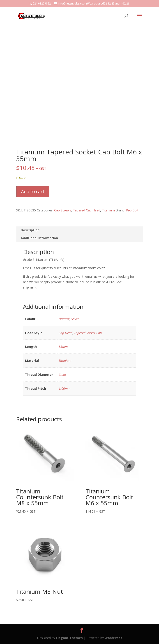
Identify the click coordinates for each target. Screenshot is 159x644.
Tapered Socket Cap (88, 333)
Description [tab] (30, 230)
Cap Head (66, 333)
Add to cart (33, 191)
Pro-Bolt (132, 210)
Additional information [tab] (39, 238)
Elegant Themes (69, 638)
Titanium (108, 210)
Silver (75, 319)
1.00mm (65, 388)
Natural (64, 319)
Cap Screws (63, 210)
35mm (63, 347)
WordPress (113, 638)
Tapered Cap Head (86, 210)
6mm (62, 375)
